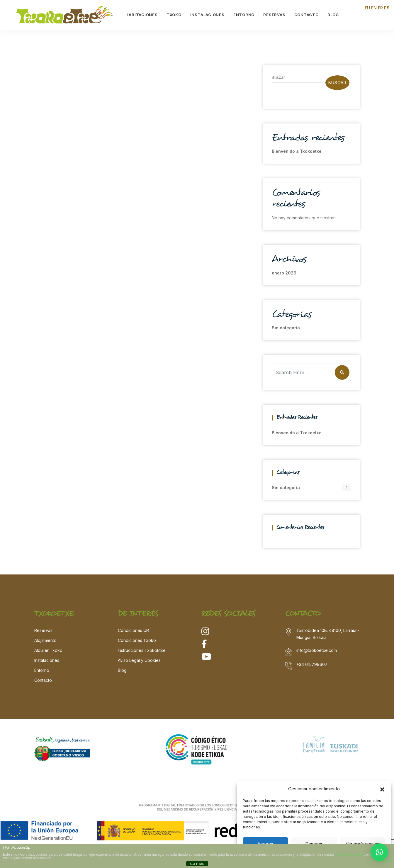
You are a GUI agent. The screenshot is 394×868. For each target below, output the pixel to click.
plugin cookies (380, 861)
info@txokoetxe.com (317, 650)
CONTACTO (307, 15)
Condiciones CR (133, 630)
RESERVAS (275, 15)
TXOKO (174, 15)
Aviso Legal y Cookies (139, 660)
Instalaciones (47, 660)
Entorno (42, 670)
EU (367, 8)
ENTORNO (244, 15)
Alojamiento (45, 640)
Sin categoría (286, 328)
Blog (122, 670)
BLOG (333, 15)
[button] (382, 789)
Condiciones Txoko (137, 640)
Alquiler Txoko (48, 650)
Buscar (278, 77)
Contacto (43, 680)
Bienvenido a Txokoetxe (297, 151)
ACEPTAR (197, 864)
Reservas (43, 630)
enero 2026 (284, 273)
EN (374, 8)
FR (380, 8)
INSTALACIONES (208, 15)
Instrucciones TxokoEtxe (142, 650)
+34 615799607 (312, 664)
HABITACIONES (142, 15)
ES (387, 8)
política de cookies (350, 855)
